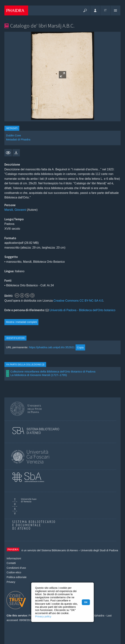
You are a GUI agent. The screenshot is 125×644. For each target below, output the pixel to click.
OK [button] (86, 602)
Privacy (11, 582)
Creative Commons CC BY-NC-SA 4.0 (78, 301)
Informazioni (14, 558)
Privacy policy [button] (43, 616)
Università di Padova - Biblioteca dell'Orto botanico (82, 310)
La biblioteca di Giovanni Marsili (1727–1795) (39, 375)
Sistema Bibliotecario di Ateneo (60, 550)
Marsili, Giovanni (15, 210)
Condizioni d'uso (16, 568)
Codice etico (14, 572)
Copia (80, 348)
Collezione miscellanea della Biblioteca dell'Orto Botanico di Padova (53, 371)
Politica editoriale (17, 577)
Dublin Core (14, 135)
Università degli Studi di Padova (99, 550)
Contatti (11, 563)
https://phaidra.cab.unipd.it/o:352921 (52, 347)
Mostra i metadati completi (21, 322)
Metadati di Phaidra (18, 139)
